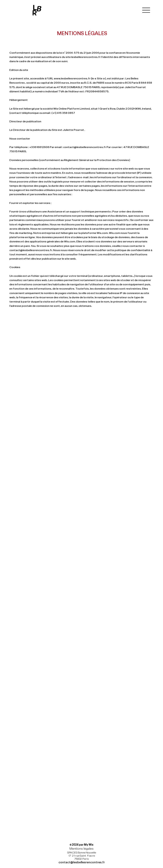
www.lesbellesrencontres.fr (72, 78)
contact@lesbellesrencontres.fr (85, 147)
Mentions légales (81, 849)
